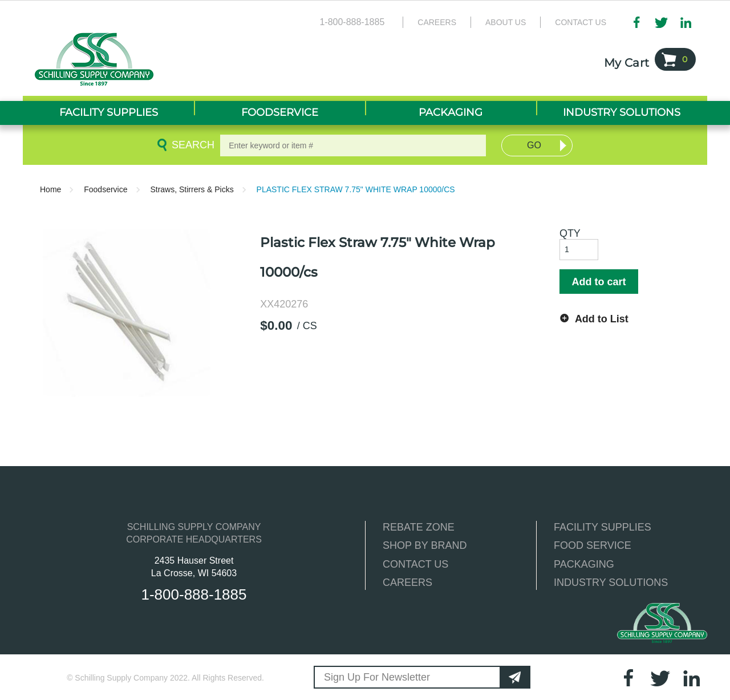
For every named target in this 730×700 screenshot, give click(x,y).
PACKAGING (584, 564)
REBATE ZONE (419, 527)
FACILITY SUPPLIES (603, 527)
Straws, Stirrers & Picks (192, 189)
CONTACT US (415, 564)
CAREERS (407, 582)
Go (534, 145)
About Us (506, 22)
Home (50, 189)
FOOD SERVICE (593, 545)
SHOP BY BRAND (425, 545)
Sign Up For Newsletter (377, 677)
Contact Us (581, 22)
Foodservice (106, 189)
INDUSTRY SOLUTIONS (611, 582)
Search (191, 145)
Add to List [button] (602, 319)
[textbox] (353, 145)
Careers (437, 22)
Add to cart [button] (599, 282)
